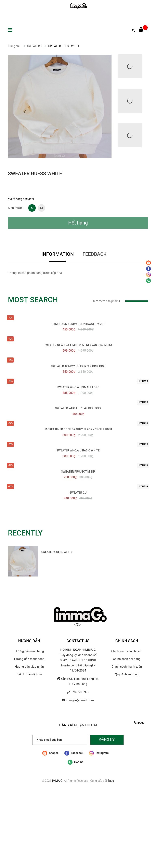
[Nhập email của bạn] (60, 740)
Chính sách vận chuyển (127, 651)
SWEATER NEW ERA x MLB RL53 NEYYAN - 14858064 (78, 345)
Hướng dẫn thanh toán (29, 659)
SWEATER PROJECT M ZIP (78, 472)
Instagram (99, 753)
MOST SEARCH (33, 300)
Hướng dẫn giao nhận (29, 667)
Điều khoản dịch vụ (29, 674)
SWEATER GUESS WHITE (57, 552)
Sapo (111, 781)
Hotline (76, 762)
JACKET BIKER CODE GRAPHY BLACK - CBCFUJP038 (78, 429)
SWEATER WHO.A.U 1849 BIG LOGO (78, 408)
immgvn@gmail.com (80, 700)
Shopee (50, 753)
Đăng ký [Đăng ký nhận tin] (107, 740)
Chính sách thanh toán (127, 667)
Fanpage (139, 723)
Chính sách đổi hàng (127, 659)
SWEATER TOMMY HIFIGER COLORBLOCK (78, 366)
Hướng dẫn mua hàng (29, 651)
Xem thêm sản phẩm (120, 301)
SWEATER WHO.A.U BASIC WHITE (78, 450)
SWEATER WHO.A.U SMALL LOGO (78, 387)
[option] (41, 562)
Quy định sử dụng (127, 674)
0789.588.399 (80, 692)
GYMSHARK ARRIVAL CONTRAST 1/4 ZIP (78, 324)
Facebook (74, 753)
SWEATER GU (78, 493)
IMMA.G (57, 781)
